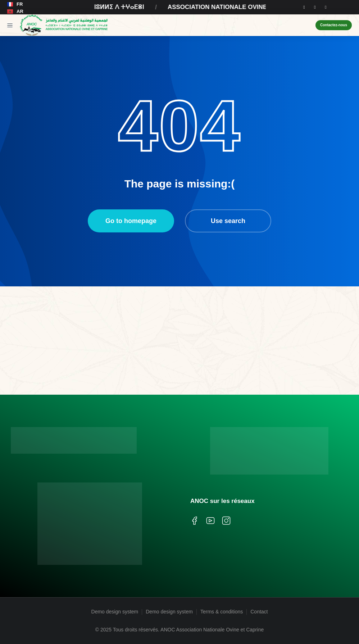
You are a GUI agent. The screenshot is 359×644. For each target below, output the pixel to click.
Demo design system (115, 612)
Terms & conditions (222, 612)
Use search (228, 221)
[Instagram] (315, 7)
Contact (259, 612)
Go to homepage (131, 221)
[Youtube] (326, 7)
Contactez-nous (334, 25)
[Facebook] (304, 7)
